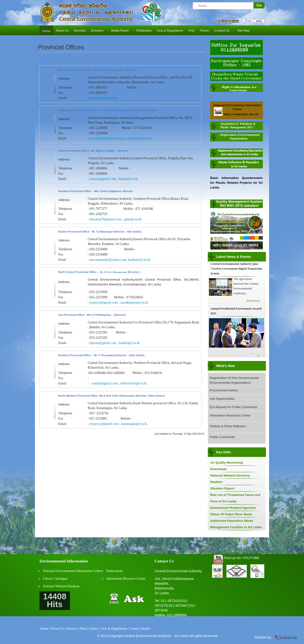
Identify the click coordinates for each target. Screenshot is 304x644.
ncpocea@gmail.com (104, 303)
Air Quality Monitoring (227, 463)
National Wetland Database (61, 586)
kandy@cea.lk (128, 179)
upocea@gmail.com (103, 343)
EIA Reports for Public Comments (234, 407)
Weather (216, 482)
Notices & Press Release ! (228, 426)
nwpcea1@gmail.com (104, 424)
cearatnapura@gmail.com (107, 138)
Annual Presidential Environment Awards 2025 (236, 311)
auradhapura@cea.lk (134, 303)
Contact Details (140, 629)
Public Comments (222, 437)
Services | (73, 629)
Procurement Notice (224, 390)
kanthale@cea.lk (139, 260)
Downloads (218, 469)
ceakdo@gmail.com (105, 383)
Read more (253, 301)
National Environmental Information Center (73, 571)
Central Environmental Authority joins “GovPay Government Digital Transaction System (236, 269)
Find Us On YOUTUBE (241, 558)
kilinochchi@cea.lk (133, 383)
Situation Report (222, 488)
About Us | (58, 629)
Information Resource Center (230, 415)
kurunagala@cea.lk (134, 424)
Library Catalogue (55, 579)
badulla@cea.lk (129, 343)
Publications (115, 571)
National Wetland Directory (230, 475)
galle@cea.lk (133, 219)
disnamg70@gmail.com (106, 219)
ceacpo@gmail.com (103, 179)
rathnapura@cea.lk (139, 138)
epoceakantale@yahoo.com (108, 260)
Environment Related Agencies (233, 508)
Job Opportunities (222, 399)
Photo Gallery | (90, 629)
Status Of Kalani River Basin (231, 514)
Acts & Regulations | (115, 629)
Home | (45, 629)
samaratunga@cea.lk (104, 98)
